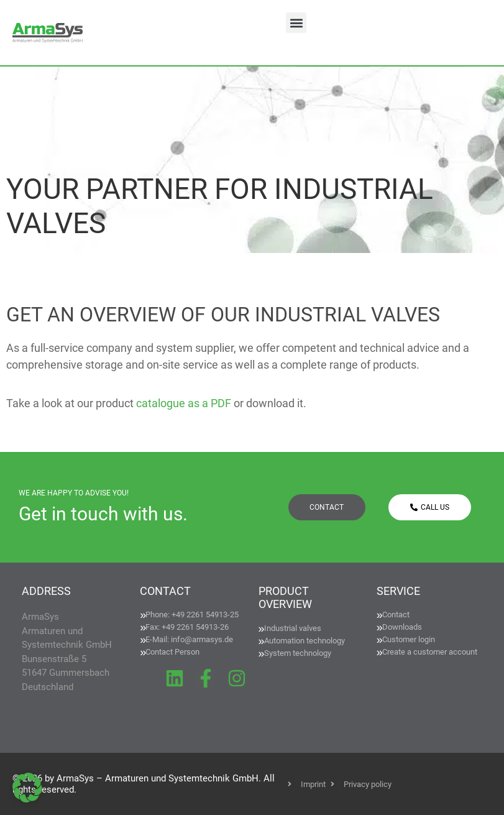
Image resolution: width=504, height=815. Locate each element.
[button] (296, 23)
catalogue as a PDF (184, 403)
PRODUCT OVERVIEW (285, 598)
